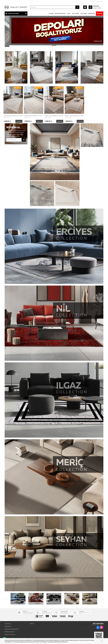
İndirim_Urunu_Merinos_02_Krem (13, 116)
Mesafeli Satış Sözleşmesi (12, 629)
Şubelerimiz (8, 626)
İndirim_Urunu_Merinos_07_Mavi (74, 116)
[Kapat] (102, 641)
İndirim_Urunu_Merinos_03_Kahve (54, 116)
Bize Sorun (93, 1)
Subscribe (24, 140)
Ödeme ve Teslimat (10, 634)
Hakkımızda (8, 623)
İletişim (32, 623)
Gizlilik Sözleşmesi (10, 632)
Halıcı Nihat (7, 117)
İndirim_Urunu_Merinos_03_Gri (33, 116)
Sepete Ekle (19, 121)
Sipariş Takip (100, 1)
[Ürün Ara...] (77, 7)
